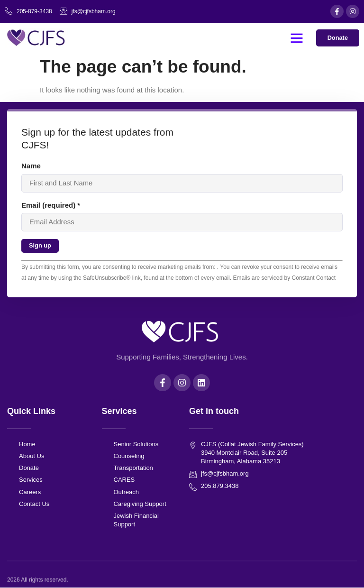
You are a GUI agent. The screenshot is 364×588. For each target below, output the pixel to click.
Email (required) (51, 205)
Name (31, 166)
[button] (296, 38)
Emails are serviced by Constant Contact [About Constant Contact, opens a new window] (284, 278)
